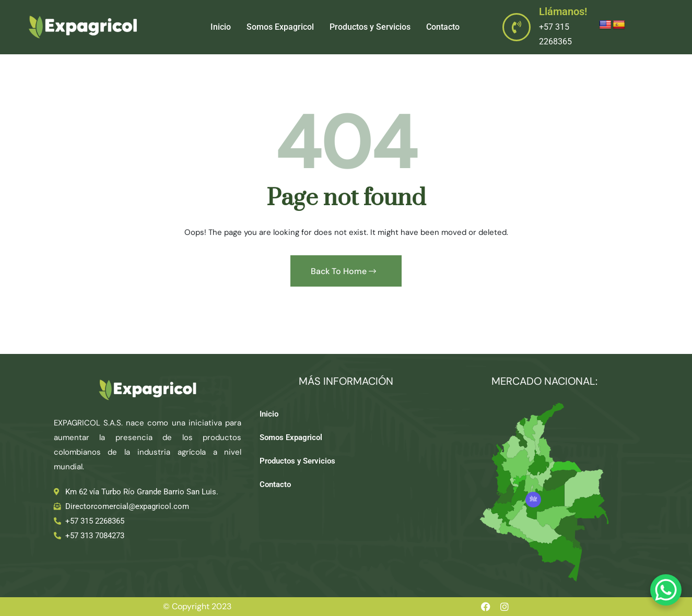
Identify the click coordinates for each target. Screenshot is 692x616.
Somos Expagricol (280, 27)
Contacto (443, 27)
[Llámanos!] (517, 27)
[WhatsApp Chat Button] (666, 590)
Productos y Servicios (370, 27)
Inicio (221, 27)
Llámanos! (563, 11)
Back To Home (343, 271)
